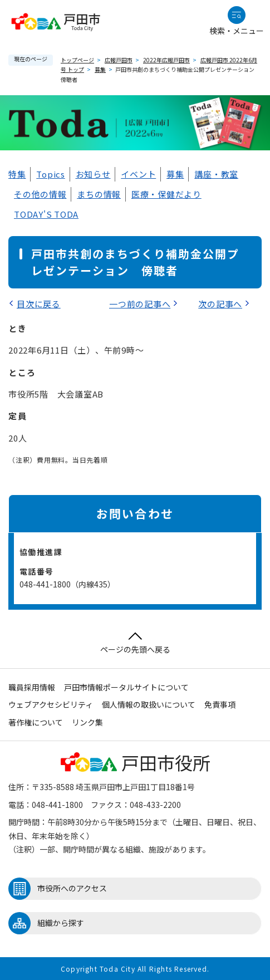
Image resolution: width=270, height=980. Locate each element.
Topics (51, 174)
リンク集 (87, 722)
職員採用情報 (32, 687)
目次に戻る (39, 304)
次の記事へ (220, 304)
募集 (100, 69)
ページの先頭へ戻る (135, 643)
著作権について (36, 722)
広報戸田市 (119, 60)
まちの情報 (99, 194)
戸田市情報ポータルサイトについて (126, 687)
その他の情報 (40, 194)
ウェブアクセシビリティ (51, 704)
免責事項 (220, 704)
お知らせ (93, 174)
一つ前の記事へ (140, 304)
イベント (138, 174)
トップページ (77, 60)
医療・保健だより (166, 194)
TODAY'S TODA (46, 214)
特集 (17, 174)
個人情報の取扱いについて (149, 704)
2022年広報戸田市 (166, 60)
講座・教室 (216, 174)
